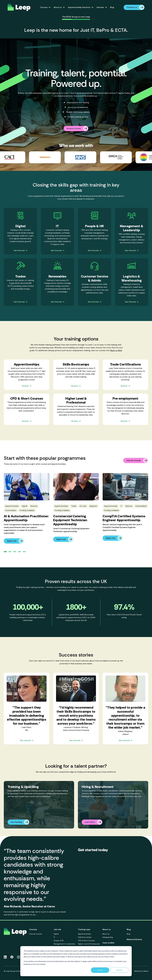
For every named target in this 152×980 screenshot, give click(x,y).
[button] (5, 552)
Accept (100, 970)
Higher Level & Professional (89, 944)
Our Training (20, 822)
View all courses (137, 460)
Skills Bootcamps (85, 937)
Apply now (15, 541)
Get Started (20, 251)
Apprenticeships (84, 934)
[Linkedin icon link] (5, 957)
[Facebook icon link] (12, 957)
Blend (146, 971)
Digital (56, 934)
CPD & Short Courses (86, 941)
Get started (27, 740)
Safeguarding (108, 937)
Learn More (94, 822)
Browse (27, 386)
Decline (119, 970)
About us (106, 934)
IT (54, 937)
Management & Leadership (64, 944)
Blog (112, 7)
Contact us (136, 7)
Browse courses (77, 129)
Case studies (108, 943)
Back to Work (116, 350)
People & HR (59, 941)
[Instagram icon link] (19, 957)
